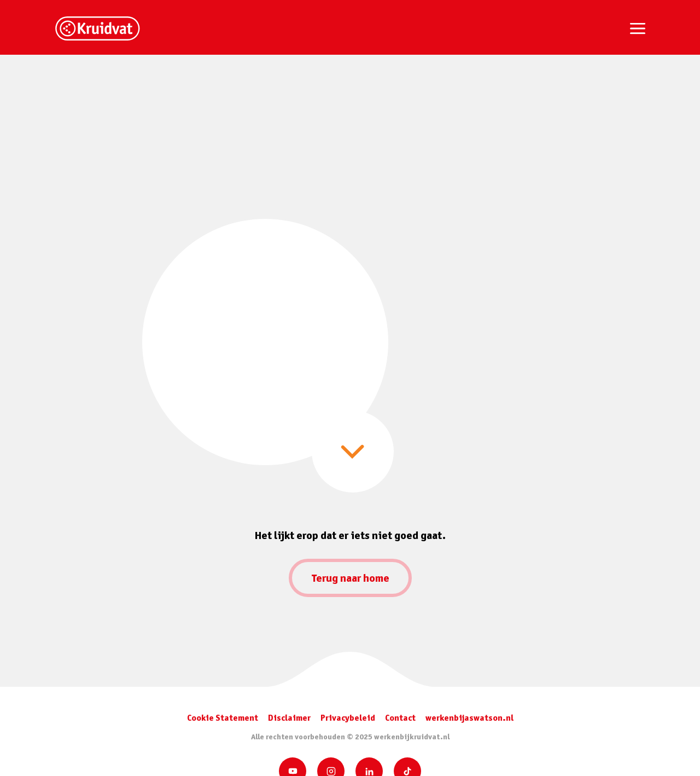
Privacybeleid (348, 717)
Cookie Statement (223, 717)
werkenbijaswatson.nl (469, 717)
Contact (400, 717)
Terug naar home (350, 578)
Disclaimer (289, 717)
